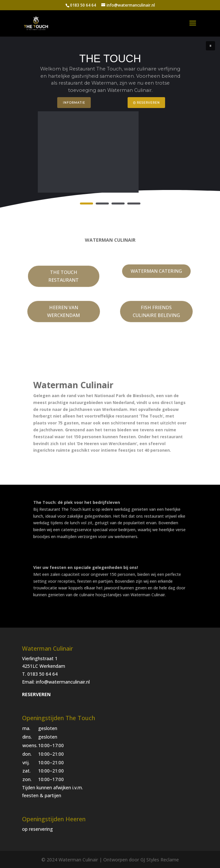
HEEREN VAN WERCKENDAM (64, 311)
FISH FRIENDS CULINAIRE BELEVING (157, 311)
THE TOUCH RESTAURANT (64, 276)
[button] (210, 46)
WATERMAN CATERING (157, 271)
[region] (110, 123)
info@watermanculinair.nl (63, 682)
